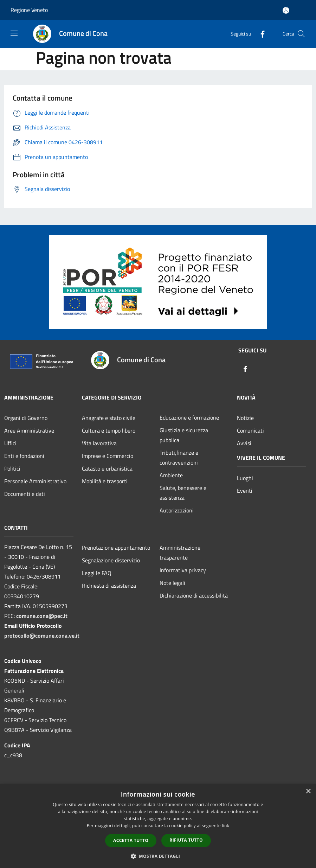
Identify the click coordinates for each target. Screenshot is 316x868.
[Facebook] (260, 34)
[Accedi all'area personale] (286, 10)
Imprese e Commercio (108, 456)
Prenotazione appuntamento (116, 548)
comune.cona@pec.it (42, 616)
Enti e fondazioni (24, 456)
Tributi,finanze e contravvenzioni (179, 458)
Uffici (10, 443)
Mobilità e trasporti (105, 481)
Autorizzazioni (177, 510)
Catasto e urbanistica (107, 468)
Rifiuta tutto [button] (186, 840)
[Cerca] (301, 34)
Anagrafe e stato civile (109, 418)
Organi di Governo (26, 418)
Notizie (245, 418)
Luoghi (245, 478)
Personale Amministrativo (35, 481)
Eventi (245, 491)
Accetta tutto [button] (131, 840)
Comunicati (250, 430)
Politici (12, 468)
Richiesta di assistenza (109, 586)
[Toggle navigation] (14, 33)
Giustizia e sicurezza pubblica (184, 435)
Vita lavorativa (99, 443)
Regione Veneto (29, 10)
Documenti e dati (25, 494)
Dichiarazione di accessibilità (194, 595)
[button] (158, 856)
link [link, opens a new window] (225, 826)
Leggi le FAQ (97, 573)
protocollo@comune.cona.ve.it (42, 636)
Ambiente (171, 475)
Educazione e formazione (189, 417)
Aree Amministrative (29, 430)
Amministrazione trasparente (180, 553)
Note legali (172, 583)
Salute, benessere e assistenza (183, 493)
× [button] (308, 792)
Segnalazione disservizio (111, 560)
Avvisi (244, 443)
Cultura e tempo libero (109, 430)
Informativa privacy (183, 570)
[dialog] (158, 826)
